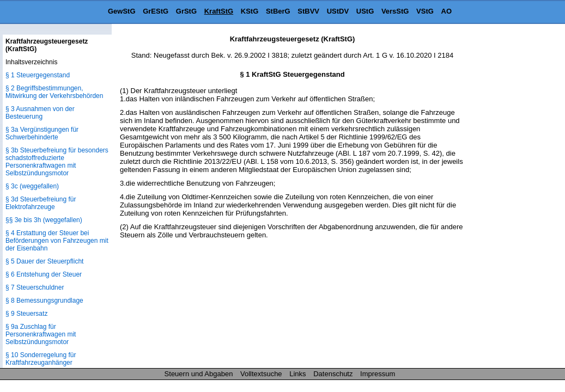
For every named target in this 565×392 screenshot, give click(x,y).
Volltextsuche (261, 374)
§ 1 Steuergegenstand (38, 75)
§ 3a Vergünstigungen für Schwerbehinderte (42, 133)
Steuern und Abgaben (199, 374)
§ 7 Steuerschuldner (35, 287)
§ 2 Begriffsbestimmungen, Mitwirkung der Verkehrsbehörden (54, 92)
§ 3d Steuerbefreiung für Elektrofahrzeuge (41, 203)
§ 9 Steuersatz (26, 314)
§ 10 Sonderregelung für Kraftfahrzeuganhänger (41, 359)
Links (297, 374)
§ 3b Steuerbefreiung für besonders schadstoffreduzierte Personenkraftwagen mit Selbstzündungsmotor (57, 162)
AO (447, 11)
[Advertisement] (511, 198)
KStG (250, 11)
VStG (425, 11)
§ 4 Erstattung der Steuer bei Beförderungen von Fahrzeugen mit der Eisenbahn (57, 241)
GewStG (122, 11)
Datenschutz (333, 374)
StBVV (308, 11)
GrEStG (156, 11)
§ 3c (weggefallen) (32, 186)
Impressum (378, 374)
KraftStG (219, 11)
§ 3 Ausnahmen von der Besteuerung (40, 113)
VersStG (395, 11)
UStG (365, 11)
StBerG (278, 11)
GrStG (186, 11)
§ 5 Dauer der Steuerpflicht (44, 261)
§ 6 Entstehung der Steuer (44, 274)
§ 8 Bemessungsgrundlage (44, 301)
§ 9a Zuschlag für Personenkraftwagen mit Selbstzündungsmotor (41, 334)
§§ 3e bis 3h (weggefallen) (44, 220)
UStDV (338, 11)
